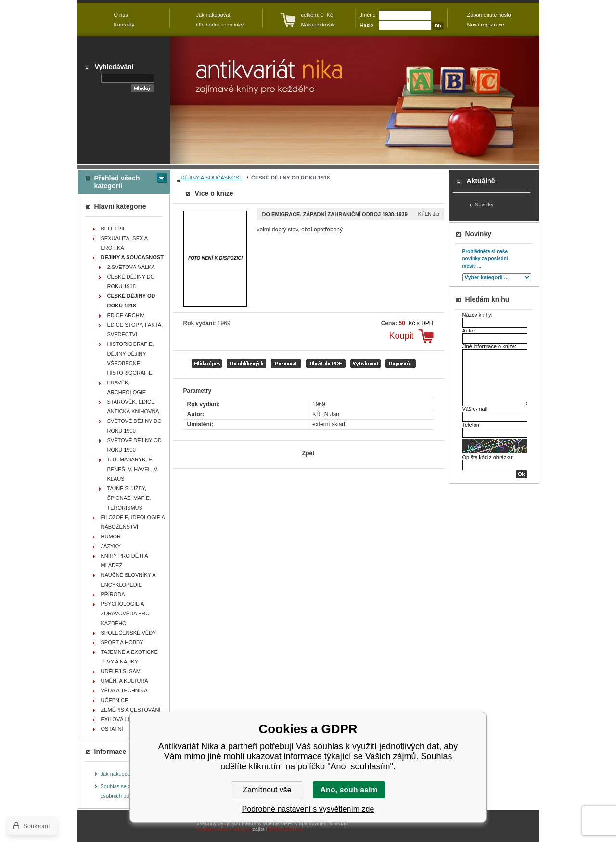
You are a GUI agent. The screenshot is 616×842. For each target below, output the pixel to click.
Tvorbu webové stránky (224, 829)
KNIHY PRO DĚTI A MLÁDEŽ (125, 561)
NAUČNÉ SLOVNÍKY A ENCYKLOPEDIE (128, 580)
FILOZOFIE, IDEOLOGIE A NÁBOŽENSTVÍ (133, 522)
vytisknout (366, 364)
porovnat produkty (286, 364)
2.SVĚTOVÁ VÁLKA (131, 267)
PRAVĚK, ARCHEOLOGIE (127, 387)
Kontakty (124, 25)
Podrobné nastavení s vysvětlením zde (308, 809)
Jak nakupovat (118, 774)
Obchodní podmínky (220, 25)
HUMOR (111, 536)
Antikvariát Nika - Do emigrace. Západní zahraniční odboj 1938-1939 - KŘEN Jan (355, 100)
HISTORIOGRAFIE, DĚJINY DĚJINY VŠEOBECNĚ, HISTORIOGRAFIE (131, 358)
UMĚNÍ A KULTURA (125, 681)
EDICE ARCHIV (126, 315)
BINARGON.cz (286, 829)
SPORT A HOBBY (122, 642)
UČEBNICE (115, 700)
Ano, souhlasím (349, 790)
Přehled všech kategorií (117, 182)
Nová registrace (486, 25)
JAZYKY (111, 546)
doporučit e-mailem (401, 364)
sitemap (339, 823)
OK (522, 474)
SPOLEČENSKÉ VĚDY (129, 633)
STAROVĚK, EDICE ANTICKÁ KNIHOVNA (133, 407)
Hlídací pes (207, 364)
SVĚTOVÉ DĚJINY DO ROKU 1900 (135, 426)
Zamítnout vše (267, 790)
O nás (121, 15)
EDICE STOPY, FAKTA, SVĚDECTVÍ (135, 330)
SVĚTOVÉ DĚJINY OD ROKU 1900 (135, 445)
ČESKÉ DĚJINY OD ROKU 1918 (290, 178)
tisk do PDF (326, 364)
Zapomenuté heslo (489, 15)
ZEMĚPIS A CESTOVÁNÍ (131, 710)
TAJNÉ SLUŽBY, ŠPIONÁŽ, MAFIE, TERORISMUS (129, 498)
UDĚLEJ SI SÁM (121, 671)
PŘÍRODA (113, 594)
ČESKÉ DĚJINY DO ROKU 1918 (131, 281)
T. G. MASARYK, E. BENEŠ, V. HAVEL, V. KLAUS (133, 469)
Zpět (308, 453)
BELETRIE (114, 229)
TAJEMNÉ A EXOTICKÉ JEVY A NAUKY (129, 657)
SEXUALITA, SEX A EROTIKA (125, 243)
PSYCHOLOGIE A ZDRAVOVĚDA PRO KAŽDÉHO (125, 613)
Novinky (484, 204)
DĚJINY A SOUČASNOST (212, 178)
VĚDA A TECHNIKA (124, 690)
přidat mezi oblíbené (246, 364)
